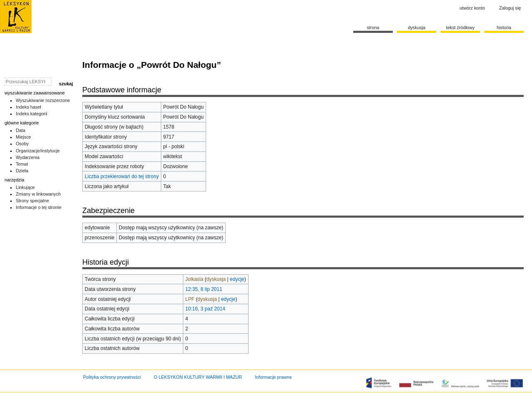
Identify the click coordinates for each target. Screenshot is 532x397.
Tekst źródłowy (460, 27)
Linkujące (25, 187)
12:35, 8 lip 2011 (204, 289)
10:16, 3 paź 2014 (205, 309)
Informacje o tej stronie (39, 207)
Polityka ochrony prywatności (112, 377)
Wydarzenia (28, 157)
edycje (237, 279)
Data (21, 130)
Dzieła (22, 171)
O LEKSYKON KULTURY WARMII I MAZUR (198, 377)
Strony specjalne (32, 201)
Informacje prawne (273, 377)
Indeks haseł (28, 107)
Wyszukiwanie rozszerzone (43, 100)
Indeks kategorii (32, 114)
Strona (373, 27)
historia (504, 27)
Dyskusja (416, 27)
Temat (22, 164)
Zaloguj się (510, 8)
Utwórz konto (472, 8)
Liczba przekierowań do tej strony (122, 176)
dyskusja (216, 279)
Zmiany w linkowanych (38, 194)
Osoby (22, 144)
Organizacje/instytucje (38, 151)
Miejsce (23, 137)
